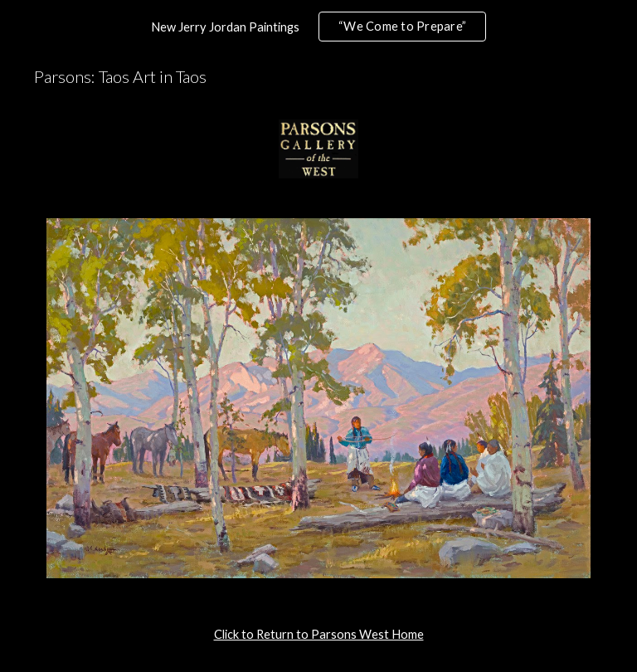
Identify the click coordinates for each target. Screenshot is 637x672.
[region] (318, 27)
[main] (318, 635)
